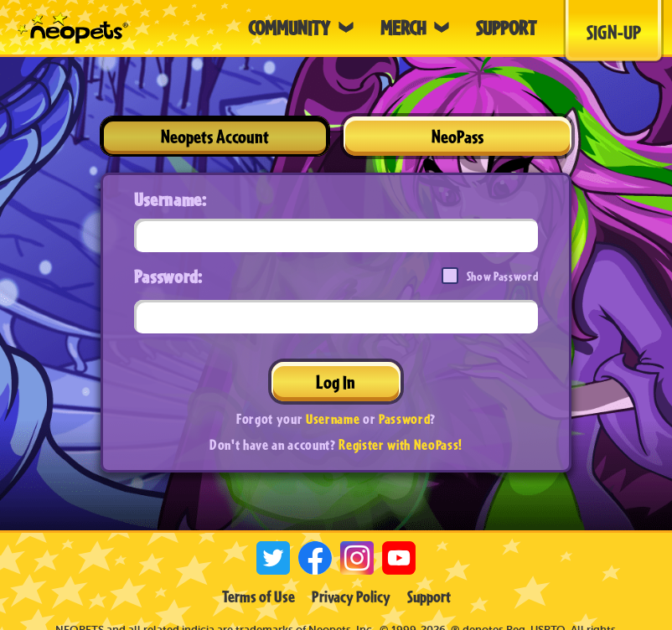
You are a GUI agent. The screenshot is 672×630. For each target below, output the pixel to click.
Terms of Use (258, 596)
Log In (336, 382)
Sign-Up (614, 32)
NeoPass (457, 136)
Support (429, 596)
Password (404, 418)
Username (333, 418)
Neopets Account (215, 136)
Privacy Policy (351, 596)
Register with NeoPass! (401, 444)
